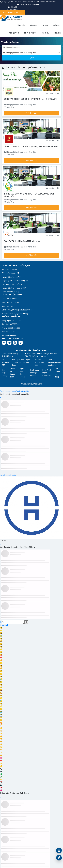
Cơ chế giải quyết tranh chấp (47, 373)
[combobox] (34, 53)
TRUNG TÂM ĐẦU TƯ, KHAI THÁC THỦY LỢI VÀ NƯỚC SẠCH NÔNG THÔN (29, 195)
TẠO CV (45, 25)
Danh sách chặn (23, 391)
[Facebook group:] (9, 343)
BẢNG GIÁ (45, 33)
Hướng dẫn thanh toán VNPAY (14, 288)
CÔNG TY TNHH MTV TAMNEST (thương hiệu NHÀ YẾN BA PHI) (31, 146)
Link (7, 625)
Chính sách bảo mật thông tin (34, 373)
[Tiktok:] (21, 343)
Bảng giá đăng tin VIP (11, 273)
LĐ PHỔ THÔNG (30, 33)
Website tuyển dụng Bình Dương (15, 314)
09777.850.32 (16, 2)
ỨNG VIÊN (21, 25)
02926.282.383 (51, 2)
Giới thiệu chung (4, 373)
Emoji (3, 625)
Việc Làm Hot (7, 306)
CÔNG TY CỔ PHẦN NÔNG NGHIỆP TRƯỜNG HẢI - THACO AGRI (30, 99)
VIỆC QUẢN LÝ (14, 33)
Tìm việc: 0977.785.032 (11, 324)
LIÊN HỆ (57, 33)
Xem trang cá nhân (8, 475)
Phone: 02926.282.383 (11, 328)
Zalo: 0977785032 (9, 332)
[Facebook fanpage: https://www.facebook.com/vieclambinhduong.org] (4, 343)
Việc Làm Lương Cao (10, 302)
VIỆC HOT (57, 25)
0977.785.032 (34, 2)
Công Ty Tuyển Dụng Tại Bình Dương (17, 310)
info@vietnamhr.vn (10, 335)
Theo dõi (31, 113)
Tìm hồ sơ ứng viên (10, 270)
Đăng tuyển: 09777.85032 (12, 321)
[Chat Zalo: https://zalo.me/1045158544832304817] (15, 343)
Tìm (31, 58)
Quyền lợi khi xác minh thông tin (15, 281)
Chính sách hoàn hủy (10, 292)
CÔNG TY (34, 25)
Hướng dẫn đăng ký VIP (11, 277)
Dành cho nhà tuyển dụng (12, 12)
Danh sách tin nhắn (8, 391)
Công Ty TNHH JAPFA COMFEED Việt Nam (22, 241)
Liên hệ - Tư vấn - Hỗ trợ (12, 284)
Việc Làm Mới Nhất (10, 299)
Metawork (38, 384)
